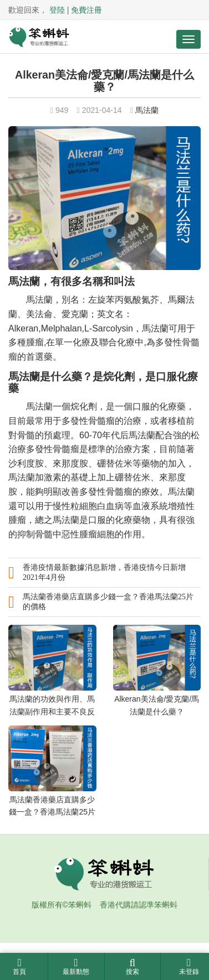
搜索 (133, 966)
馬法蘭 (147, 110)
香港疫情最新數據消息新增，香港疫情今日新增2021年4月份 (104, 572)
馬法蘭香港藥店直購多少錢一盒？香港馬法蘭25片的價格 (108, 602)
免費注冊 (86, 10)
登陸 (57, 10)
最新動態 (76, 966)
